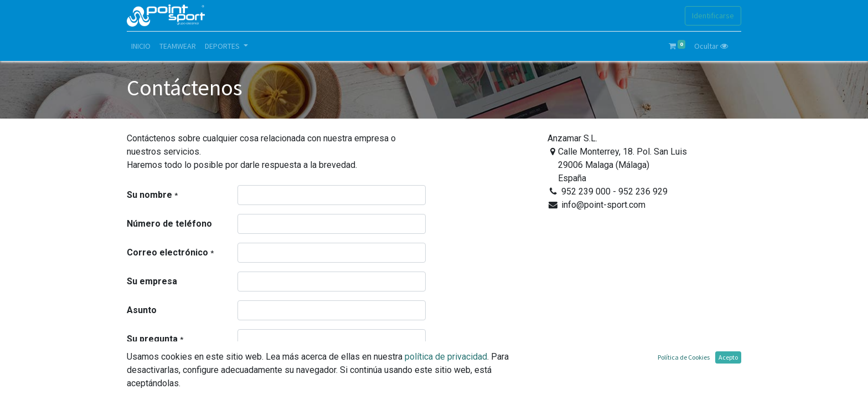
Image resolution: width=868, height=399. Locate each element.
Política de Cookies (684, 357)
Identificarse (713, 16)
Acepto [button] (728, 357)
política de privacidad (446, 357)
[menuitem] (141, 46)
